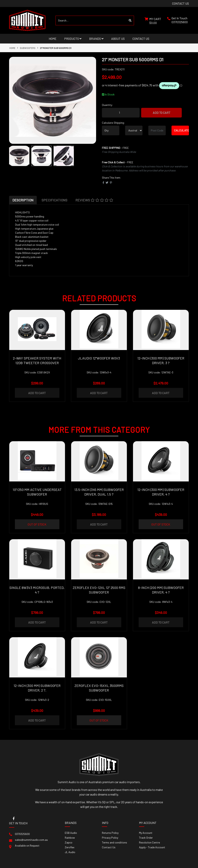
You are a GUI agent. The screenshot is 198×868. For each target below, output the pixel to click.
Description (23, 200)
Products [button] (73, 39)
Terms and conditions (114, 842)
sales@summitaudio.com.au (31, 840)
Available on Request (27, 845)
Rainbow (70, 838)
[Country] (134, 130)
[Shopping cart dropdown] (153, 20)
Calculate (181, 130)
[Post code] (157, 130)
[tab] (23, 200)
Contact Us (141, 39)
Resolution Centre (149, 842)
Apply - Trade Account (152, 847)
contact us (181, 3)
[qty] (111, 130)
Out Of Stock (37, 524)
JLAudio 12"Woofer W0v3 (99, 358)
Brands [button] (96, 39)
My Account (146, 833)
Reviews (94, 200)
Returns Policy (110, 833)
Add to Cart (162, 113)
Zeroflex (70, 847)
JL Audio (70, 852)
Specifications (54, 200)
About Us (118, 39)
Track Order (146, 838)
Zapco (69, 842)
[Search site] (130, 20)
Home (53, 39)
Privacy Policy (110, 838)
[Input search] (91, 20)
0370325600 (180, 22)
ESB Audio (71, 833)
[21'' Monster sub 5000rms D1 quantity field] (121, 113)
